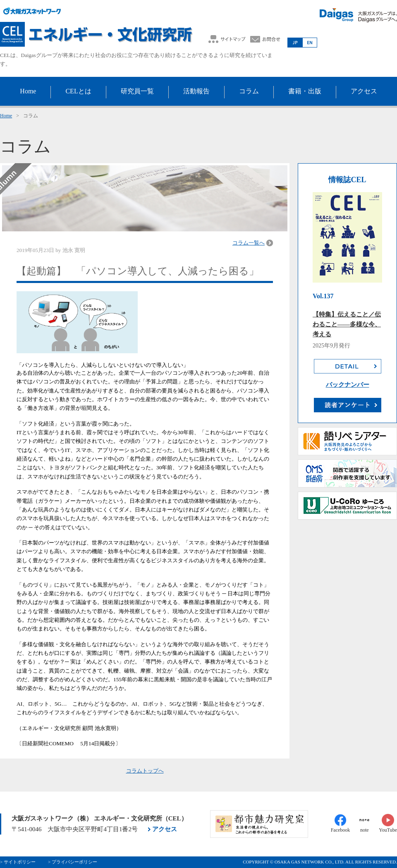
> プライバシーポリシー (73, 862)
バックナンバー (348, 385)
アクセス (165, 829)
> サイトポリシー (18, 862)
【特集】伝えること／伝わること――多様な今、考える (347, 324)
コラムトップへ (145, 771)
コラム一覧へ (249, 243)
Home (6, 116)
